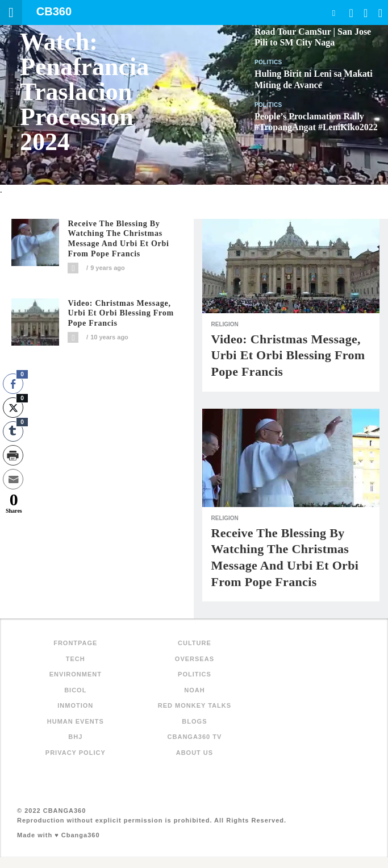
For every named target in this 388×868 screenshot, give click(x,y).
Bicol (75, 690)
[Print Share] (13, 455)
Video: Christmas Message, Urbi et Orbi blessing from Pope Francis (120, 313)
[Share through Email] (13, 479)
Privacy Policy (76, 753)
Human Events (76, 721)
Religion (224, 324)
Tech (76, 659)
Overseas (195, 659)
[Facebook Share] (13, 384)
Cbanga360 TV (195, 737)
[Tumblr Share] (13, 431)
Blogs (194, 721)
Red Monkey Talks (195, 705)
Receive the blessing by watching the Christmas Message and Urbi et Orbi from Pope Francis (118, 239)
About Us (195, 753)
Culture (195, 643)
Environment (76, 674)
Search (333, 13)
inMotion (75, 705)
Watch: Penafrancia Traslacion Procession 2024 (84, 92)
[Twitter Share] (13, 408)
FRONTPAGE (75, 643)
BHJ (75, 737)
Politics (268, 62)
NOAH (194, 690)
